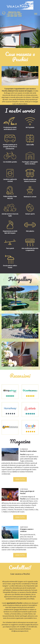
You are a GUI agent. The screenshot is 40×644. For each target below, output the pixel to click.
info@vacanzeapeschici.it (20, 631)
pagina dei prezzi (31, 625)
